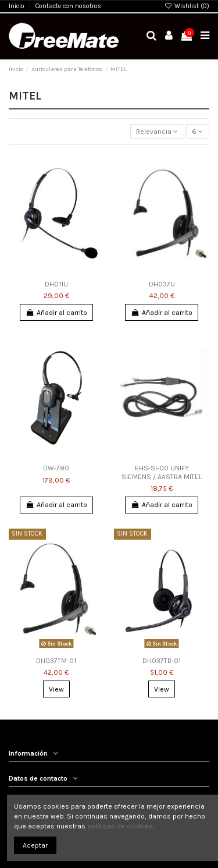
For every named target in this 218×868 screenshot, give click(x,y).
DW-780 (56, 468)
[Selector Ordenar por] (157, 131)
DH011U (56, 284)
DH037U (162, 284)
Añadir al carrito (56, 313)
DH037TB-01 (162, 661)
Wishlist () (187, 6)
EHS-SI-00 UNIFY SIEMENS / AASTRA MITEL (162, 472)
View (56, 689)
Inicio (17, 6)
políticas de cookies (120, 826)
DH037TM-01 (56, 661)
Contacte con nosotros (68, 6)
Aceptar (35, 845)
